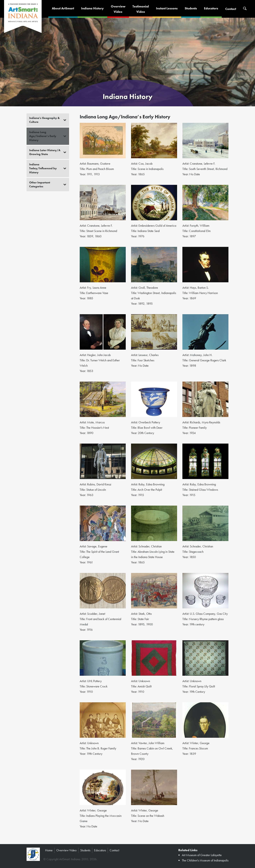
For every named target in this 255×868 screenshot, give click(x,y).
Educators (211, 8)
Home (49, 850)
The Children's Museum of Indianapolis (205, 860)
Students (191, 8)
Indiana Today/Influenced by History (43, 168)
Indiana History (92, 8)
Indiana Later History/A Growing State (45, 152)
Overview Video (66, 850)
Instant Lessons (167, 8)
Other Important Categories (40, 184)
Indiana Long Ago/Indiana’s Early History (43, 136)
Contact (231, 9)
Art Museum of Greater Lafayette (202, 855)
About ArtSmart (63, 8)
